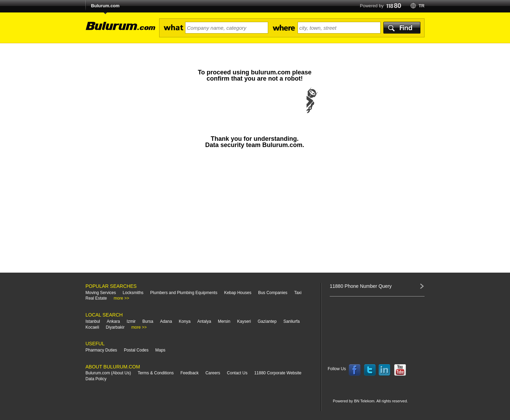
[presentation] (255, 107)
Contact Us (237, 373)
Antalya (204, 321)
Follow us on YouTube (400, 370)
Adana (166, 321)
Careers (213, 373)
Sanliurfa (292, 321)
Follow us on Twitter (370, 370)
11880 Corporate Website (278, 373)
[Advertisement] (255, 214)
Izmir (131, 321)
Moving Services (101, 293)
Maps (160, 350)
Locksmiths (133, 293)
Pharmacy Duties (101, 350)
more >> (122, 298)
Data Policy (96, 379)
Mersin (224, 321)
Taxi (298, 293)
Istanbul (93, 321)
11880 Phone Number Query (361, 286)
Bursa (148, 321)
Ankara (113, 321)
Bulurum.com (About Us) (108, 373)
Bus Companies (273, 293)
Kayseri (244, 321)
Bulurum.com (105, 6)
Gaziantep (267, 321)
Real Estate (96, 298)
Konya (185, 321)
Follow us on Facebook (355, 370)
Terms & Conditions (156, 373)
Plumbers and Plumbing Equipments (184, 293)
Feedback (189, 373)
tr (422, 6)
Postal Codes (136, 350)
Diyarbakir (115, 327)
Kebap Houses (238, 293)
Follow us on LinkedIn (385, 370)
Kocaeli (92, 327)
